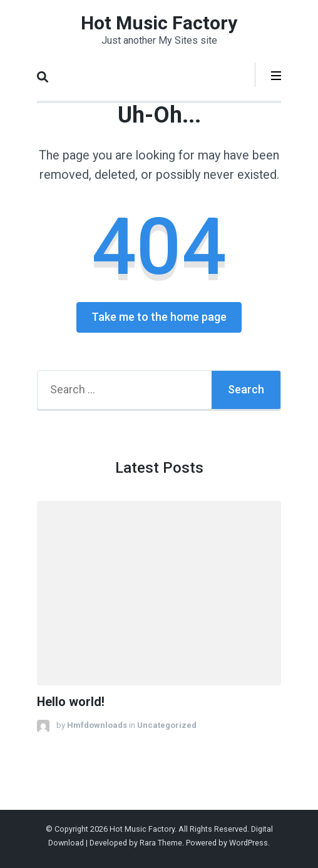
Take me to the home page (159, 317)
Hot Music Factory (159, 23)
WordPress (249, 843)
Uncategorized (167, 725)
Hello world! (71, 702)
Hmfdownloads (97, 725)
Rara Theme (161, 843)
